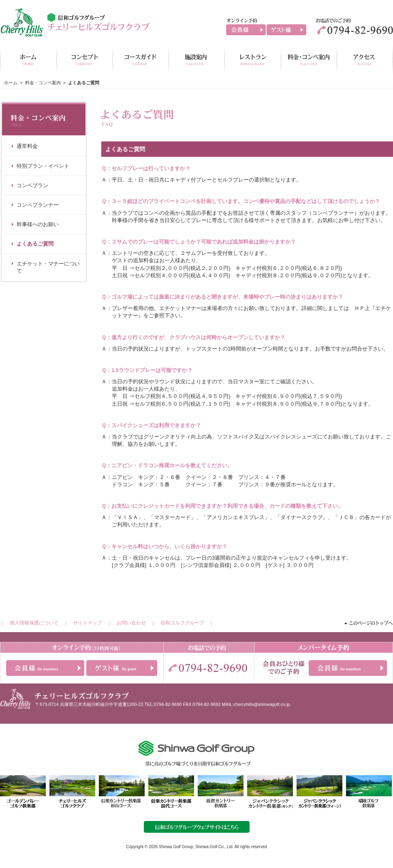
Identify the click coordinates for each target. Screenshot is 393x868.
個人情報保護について (34, 623)
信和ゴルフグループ (182, 623)
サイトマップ (88, 623)
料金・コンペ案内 (43, 83)
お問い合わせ (131, 623)
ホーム (11, 83)
